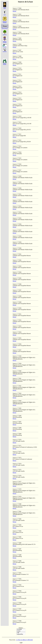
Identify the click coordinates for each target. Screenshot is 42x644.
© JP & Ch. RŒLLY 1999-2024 (24, 640)
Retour (14, 11)
